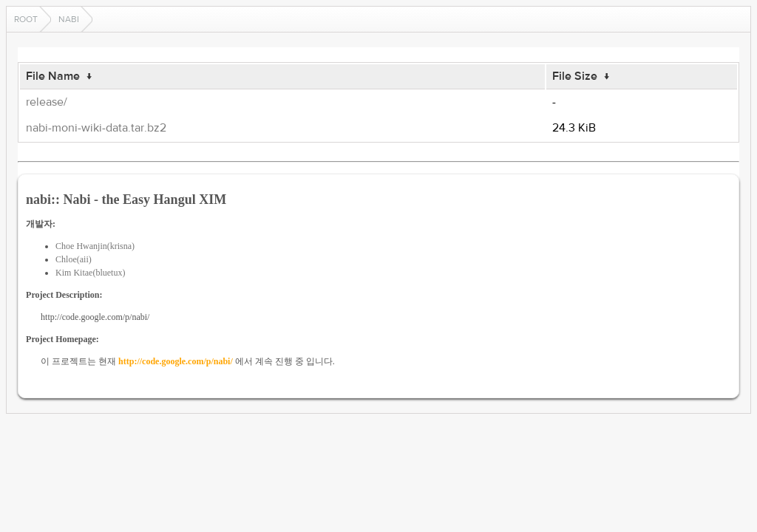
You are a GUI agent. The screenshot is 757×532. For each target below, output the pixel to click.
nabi (69, 19)
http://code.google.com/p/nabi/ (176, 361)
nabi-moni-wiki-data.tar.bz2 (96, 128)
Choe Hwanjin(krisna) (95, 246)
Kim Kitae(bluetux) (90, 273)
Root (26, 19)
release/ (47, 102)
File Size (575, 76)
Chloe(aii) (74, 259)
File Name (53, 76)
